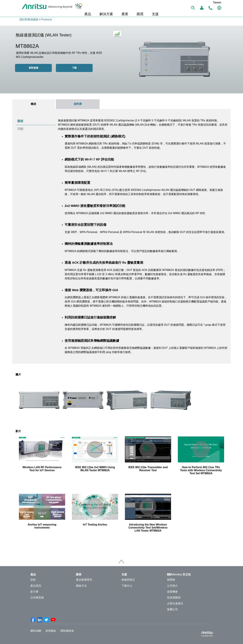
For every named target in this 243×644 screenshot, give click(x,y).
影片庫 (34, 592)
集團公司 (172, 609)
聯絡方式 (81, 586)
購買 (140, 14)
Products (46, 19)
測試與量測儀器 (29, 19)
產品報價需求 (84, 580)
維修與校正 (128, 580)
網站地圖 (36, 631)
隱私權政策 (67, 631)
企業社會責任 (175, 603)
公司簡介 (172, 586)
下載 (74, 68)
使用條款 (51, 631)
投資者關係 (174, 598)
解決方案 (106, 14)
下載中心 (127, 586)
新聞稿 (171, 580)
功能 (20, 129)
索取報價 (33, 68)
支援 (155, 14)
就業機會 (172, 592)
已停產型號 (37, 598)
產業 (125, 14)
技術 (33, 580)
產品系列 (36, 586)
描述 (20, 121)
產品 (88, 14)
